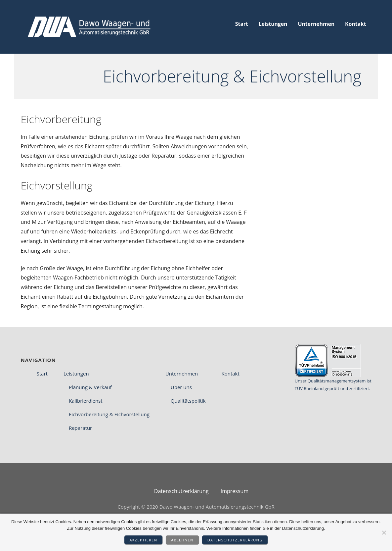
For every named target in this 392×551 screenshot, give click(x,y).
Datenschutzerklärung (235, 540)
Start (242, 24)
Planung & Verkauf (90, 387)
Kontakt (355, 24)
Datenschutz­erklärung (181, 491)
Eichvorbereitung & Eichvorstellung (109, 414)
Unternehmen (316, 24)
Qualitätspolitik (188, 401)
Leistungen (273, 24)
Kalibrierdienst (86, 401)
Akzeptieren (144, 540)
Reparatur (80, 428)
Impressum (235, 491)
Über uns (181, 387)
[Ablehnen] (384, 532)
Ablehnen (182, 540)
